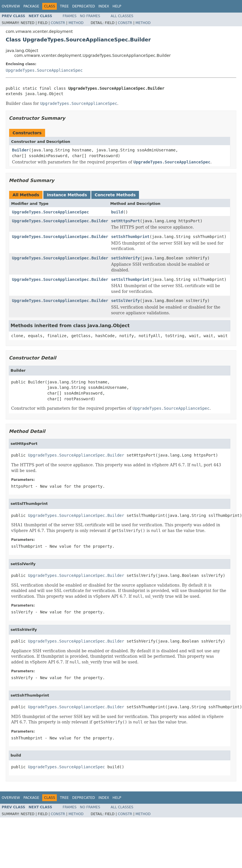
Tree (64, 6)
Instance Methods (67, 195)
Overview (11, 6)
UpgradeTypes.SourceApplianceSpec (44, 70)
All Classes (122, 16)
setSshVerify (125, 258)
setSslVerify (125, 301)
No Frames (90, 16)
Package (31, 6)
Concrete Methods (115, 195)
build (117, 212)
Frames (70, 16)
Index (104, 6)
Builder (20, 150)
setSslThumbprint (130, 279)
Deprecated (84, 6)
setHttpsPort (125, 221)
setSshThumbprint (130, 237)
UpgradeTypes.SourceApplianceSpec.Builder (60, 221)
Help (117, 6)
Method (76, 23)
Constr (58, 23)
